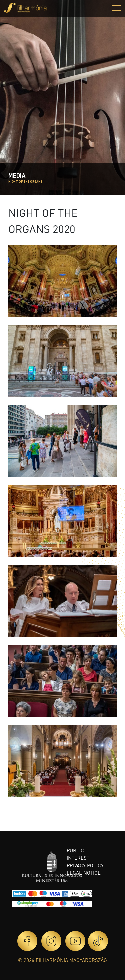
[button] (116, 9)
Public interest (78, 854)
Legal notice (84, 873)
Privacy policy (85, 865)
